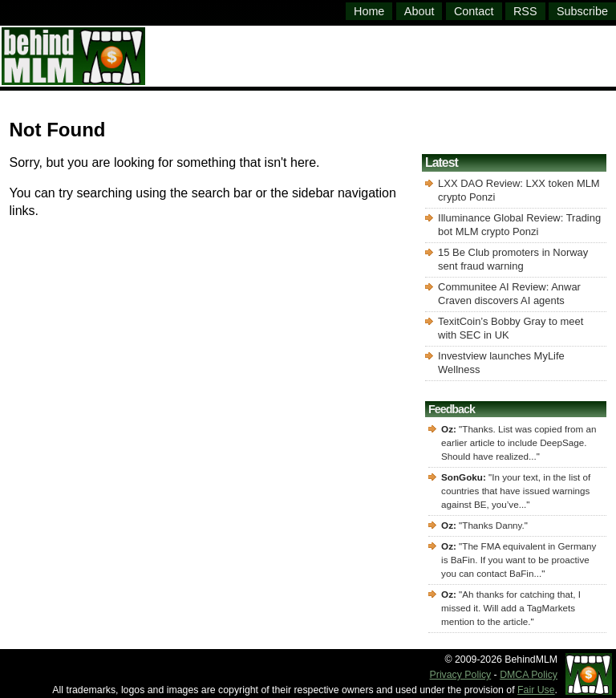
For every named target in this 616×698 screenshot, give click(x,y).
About (419, 11)
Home (369, 11)
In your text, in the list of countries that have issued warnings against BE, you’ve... (516, 491)
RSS (525, 11)
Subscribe (582, 11)
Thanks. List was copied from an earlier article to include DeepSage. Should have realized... (519, 442)
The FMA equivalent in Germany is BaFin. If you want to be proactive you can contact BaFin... (519, 560)
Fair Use (536, 690)
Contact (474, 11)
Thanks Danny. (493, 525)
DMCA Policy (529, 675)
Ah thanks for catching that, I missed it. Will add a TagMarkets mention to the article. (511, 608)
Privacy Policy (461, 675)
